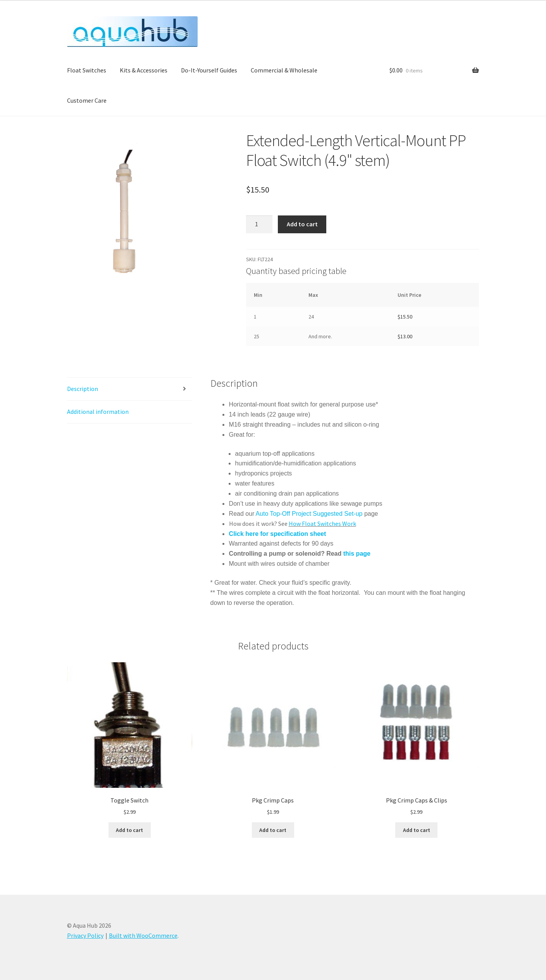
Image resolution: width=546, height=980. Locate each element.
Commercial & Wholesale (284, 70)
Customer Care (87, 100)
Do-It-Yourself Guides (209, 70)
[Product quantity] (259, 224)
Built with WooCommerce (143, 935)
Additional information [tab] (98, 412)
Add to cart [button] (129, 830)
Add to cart (302, 224)
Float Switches (87, 70)
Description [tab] (83, 389)
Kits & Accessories (144, 70)
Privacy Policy (85, 935)
